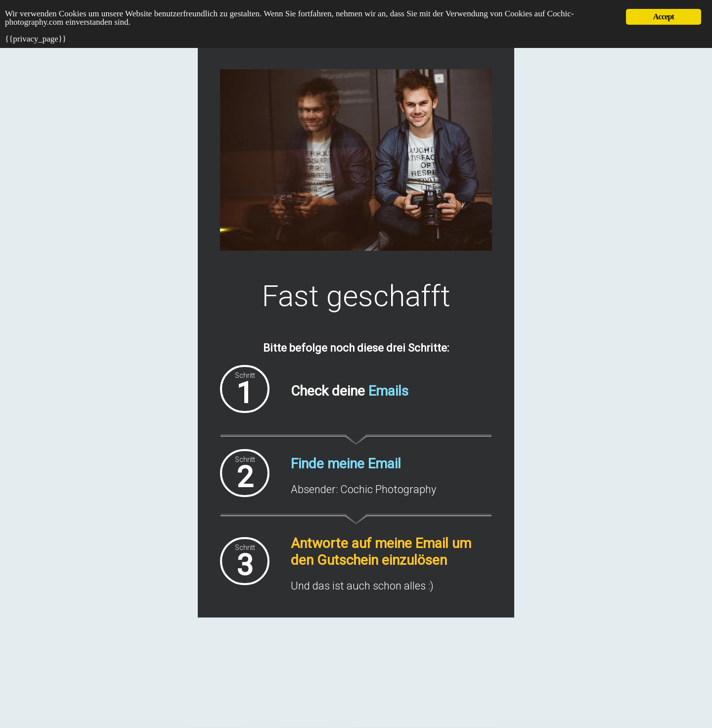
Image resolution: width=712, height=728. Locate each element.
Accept (664, 17)
